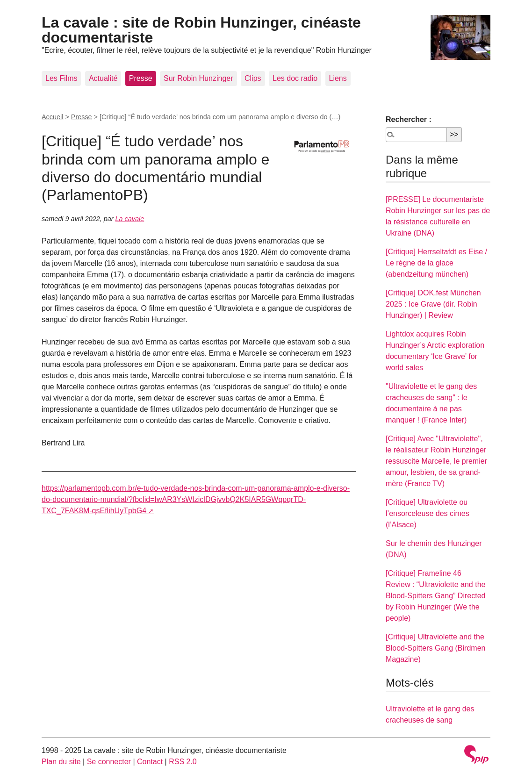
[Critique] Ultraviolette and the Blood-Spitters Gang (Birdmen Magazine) (435, 648)
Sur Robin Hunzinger (198, 78)
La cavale (130, 219)
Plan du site (61, 762)
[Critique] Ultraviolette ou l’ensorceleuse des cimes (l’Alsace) (428, 513)
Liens (338, 78)
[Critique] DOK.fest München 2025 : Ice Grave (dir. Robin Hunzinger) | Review (433, 304)
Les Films (61, 78)
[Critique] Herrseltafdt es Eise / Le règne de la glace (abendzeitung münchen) (436, 263)
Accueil (52, 117)
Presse (141, 78)
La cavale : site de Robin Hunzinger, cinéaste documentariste (201, 30)
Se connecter (109, 762)
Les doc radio (295, 78)
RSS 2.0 (183, 762)
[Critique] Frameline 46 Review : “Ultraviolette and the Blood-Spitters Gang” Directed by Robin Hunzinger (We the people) (435, 596)
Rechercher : (409, 119)
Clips (253, 78)
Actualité (103, 78)
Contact (150, 762)
